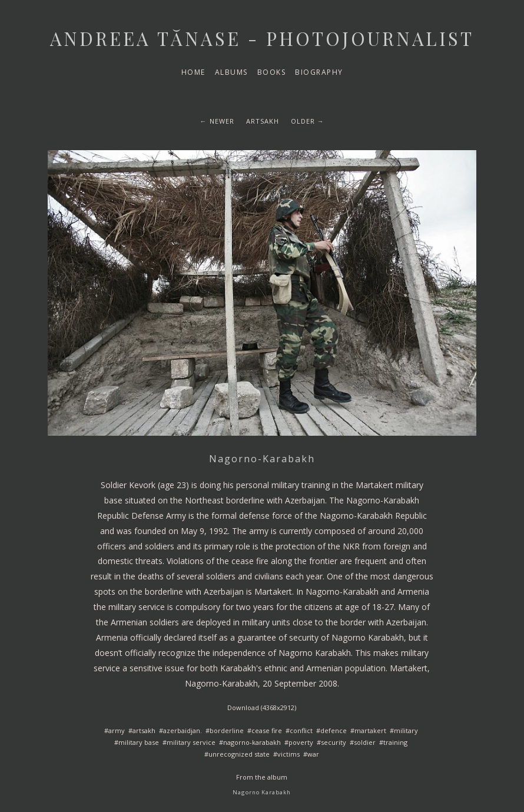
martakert (370, 730)
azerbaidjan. (183, 730)
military (406, 730)
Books (272, 72)
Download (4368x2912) (262, 707)
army (117, 730)
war (313, 754)
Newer (222, 121)
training (395, 742)
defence (334, 730)
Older (303, 121)
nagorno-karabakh (252, 742)
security (334, 742)
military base (139, 742)
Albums (231, 72)
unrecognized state (239, 754)
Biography (319, 72)
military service (191, 742)
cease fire (267, 730)
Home (193, 72)
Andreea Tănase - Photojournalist (262, 38)
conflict (301, 730)
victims (288, 754)
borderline (227, 730)
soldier (365, 742)
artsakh (263, 121)
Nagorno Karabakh (262, 792)
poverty (301, 742)
